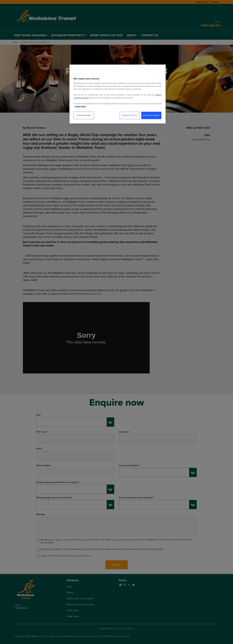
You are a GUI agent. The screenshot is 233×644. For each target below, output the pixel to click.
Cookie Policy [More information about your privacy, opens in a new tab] (80, 106)
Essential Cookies (130, 115)
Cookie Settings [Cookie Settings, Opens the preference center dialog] (84, 115)
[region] (118, 94)
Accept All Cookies (151, 115)
